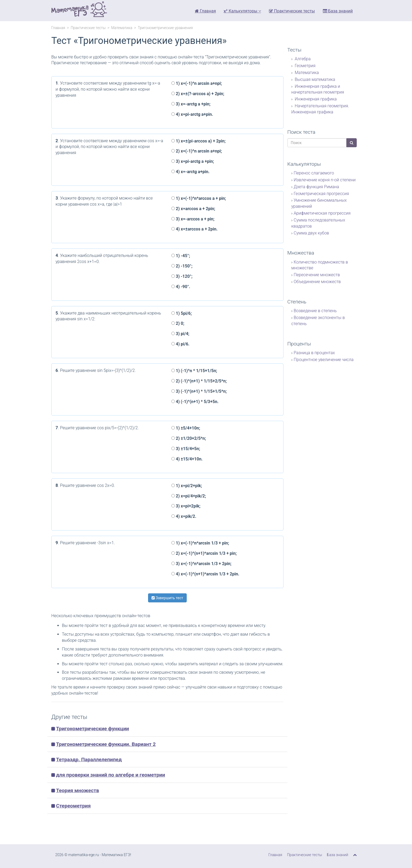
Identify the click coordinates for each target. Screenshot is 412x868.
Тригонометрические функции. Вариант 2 (106, 744)
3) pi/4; (180, 334)
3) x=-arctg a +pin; (191, 104)
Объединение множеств (317, 282)
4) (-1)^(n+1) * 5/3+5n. (195, 402)
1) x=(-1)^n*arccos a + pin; (199, 198)
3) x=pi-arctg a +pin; (193, 161)
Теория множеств (78, 790)
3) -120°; (182, 276)
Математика (122, 28)
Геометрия (305, 66)
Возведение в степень (315, 311)
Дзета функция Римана (317, 187)
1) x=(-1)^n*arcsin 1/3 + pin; (200, 543)
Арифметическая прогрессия (322, 213)
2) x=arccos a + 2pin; (193, 209)
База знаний (338, 11)
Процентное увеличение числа (324, 360)
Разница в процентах (314, 353)
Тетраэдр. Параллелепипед (89, 760)
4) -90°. (181, 287)
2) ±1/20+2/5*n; (189, 438)
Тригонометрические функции (93, 729)
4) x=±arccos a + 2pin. (194, 229)
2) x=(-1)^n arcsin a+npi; (197, 151)
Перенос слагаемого (314, 173)
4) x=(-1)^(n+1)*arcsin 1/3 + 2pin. (205, 574)
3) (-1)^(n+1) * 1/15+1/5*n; (199, 391)
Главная (205, 11)
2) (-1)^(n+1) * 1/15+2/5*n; (199, 381)
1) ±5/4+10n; (186, 428)
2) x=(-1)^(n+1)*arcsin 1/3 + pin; (204, 553)
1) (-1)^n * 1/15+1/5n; (194, 371)
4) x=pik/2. (184, 516)
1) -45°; (181, 256)
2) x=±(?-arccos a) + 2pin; (198, 94)
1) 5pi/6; (182, 313)
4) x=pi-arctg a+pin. (192, 114)
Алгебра (302, 59)
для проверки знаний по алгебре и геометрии (111, 775)
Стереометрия (73, 806)
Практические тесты (292, 11)
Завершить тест (167, 598)
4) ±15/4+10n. (187, 459)
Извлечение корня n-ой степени (325, 180)
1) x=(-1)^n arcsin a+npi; (197, 83)
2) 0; (178, 323)
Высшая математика (315, 79)
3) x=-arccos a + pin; (193, 219)
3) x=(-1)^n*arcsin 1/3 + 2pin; (202, 564)
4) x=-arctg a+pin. (191, 172)
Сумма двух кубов (312, 233)
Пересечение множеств (317, 275)
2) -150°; (182, 266)
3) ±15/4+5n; (186, 449)
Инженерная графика (315, 99)
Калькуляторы (242, 11)
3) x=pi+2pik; (186, 506)
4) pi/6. (180, 344)
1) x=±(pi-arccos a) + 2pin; (198, 141)
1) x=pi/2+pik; (187, 486)
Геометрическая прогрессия (321, 194)
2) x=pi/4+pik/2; (189, 496)
